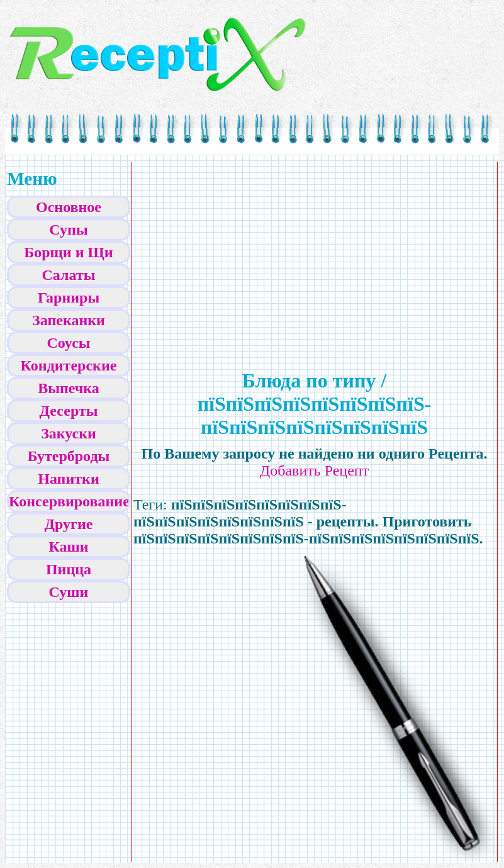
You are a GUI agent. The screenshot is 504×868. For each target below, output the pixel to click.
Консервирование (69, 501)
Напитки (68, 479)
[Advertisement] (207, 252)
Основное (69, 207)
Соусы (68, 343)
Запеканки (69, 320)
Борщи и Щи (68, 252)
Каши (68, 547)
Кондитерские (69, 365)
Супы (68, 230)
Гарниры (69, 298)
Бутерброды (69, 456)
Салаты (69, 275)
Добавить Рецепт (314, 470)
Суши (69, 592)
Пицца (69, 569)
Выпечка (69, 388)
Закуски (69, 433)
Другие (69, 524)
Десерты (69, 411)
